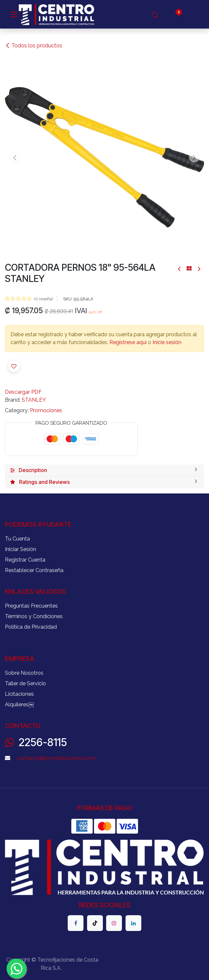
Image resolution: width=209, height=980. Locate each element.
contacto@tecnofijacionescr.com (57, 758)
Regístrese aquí (128, 342)
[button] (15, 157)
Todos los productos (34, 46)
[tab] (104, 470)
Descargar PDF (23, 392)
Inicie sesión (167, 342)
